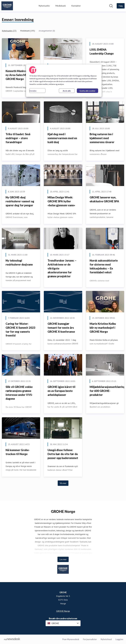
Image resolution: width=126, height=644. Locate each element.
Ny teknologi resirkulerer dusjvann (19, 262)
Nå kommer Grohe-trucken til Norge (18, 452)
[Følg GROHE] (121, 6)
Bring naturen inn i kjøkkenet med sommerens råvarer (102, 138)
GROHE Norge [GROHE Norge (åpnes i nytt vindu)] (63, 611)
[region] (64, 81)
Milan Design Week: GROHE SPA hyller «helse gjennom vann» (61, 201)
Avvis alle (67, 91)
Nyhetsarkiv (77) (9, 31)
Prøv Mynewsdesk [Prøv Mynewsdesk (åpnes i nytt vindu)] (71, 639)
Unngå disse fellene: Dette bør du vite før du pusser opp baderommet (63, 454)
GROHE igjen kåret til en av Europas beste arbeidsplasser (61, 391)
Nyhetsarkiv (44, 6)
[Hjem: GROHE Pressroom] (7, 6)
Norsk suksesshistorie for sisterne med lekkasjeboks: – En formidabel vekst (104, 266)
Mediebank (61, 6)
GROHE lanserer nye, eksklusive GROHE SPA (104, 199)
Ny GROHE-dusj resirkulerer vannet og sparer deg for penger (20, 201)
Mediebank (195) (28, 31)
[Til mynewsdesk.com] (12, 639)
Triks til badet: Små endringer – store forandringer (18, 138)
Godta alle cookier (87, 91)
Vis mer (63, 483)
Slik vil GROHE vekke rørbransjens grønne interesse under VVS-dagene (19, 393)
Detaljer (33, 91)
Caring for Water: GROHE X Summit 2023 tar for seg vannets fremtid (20, 330)
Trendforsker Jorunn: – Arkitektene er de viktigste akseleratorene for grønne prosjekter (62, 268)
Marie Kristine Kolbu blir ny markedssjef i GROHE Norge (103, 328)
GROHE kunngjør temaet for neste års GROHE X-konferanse (61, 328)
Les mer (63, 559)
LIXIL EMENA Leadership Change (102, 51)
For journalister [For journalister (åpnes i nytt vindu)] (90, 639)
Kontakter (76, 6)
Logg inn (119, 639)
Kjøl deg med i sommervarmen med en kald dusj (62, 138)
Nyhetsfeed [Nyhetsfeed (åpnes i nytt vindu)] (106, 639)
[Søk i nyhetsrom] (111, 6)
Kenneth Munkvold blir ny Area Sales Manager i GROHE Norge (21, 75)
